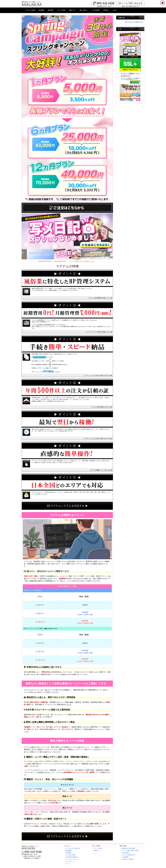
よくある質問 (96, 11)
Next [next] (115, 254)
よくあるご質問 (71, 855)
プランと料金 (62, 11)
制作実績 (51, 11)
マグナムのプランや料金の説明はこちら (99, 332)
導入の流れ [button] (84, 10)
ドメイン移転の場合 (130, 851)
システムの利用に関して (130, 855)
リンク (69, 864)
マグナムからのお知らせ (74, 848)
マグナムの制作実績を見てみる (101, 407)
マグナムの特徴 (31, 11)
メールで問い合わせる (131, 3)
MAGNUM (32, 5)
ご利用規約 (126, 857)
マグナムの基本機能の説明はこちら (100, 298)
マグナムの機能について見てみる (101, 470)
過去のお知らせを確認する (134, 22)
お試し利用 (126, 853)
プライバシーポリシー (73, 859)
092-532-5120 (104, 3)
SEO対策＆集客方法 (73, 857)
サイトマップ (71, 862)
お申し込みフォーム (39, 357)
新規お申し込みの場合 (128, 848)
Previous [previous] (20, 254)
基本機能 (42, 11)
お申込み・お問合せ (129, 859)
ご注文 (115, 11)
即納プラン (73, 11)
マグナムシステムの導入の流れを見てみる (98, 375)
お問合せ (107, 11)
